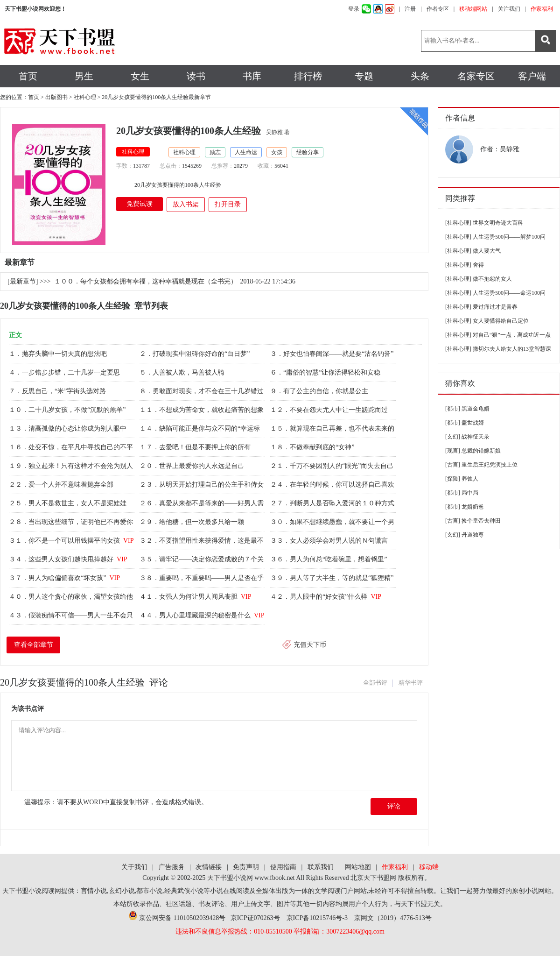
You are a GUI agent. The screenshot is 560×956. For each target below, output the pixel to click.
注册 (410, 9)
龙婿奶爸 (473, 507)
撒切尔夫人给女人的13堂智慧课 (512, 349)
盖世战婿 (473, 423)
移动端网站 (473, 9)
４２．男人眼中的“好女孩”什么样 (326, 597)
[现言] (453, 451)
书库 (252, 76)
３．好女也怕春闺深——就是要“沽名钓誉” (333, 354)
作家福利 (542, 9)
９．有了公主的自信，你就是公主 (320, 391)
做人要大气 (487, 251)
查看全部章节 (34, 645)
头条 (420, 76)
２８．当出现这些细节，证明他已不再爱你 (72, 522)
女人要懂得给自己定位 (501, 321)
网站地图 (358, 867)
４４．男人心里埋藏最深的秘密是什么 (202, 615)
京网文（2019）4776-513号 (393, 918)
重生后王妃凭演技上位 (490, 465)
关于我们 (134, 867)
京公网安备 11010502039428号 (177, 918)
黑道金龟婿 (476, 409)
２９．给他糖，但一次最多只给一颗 (193, 522)
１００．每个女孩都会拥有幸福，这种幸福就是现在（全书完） (146, 281)
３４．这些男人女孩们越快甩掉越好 (68, 559)
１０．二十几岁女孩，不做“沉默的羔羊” (68, 410)
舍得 (478, 265)
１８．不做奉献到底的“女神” (313, 447)
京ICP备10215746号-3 (317, 918)
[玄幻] (453, 437)
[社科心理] (458, 223)
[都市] (453, 409)
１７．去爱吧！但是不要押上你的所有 (196, 447)
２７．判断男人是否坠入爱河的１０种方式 (333, 503)
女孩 (277, 152)
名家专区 (476, 76)
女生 (140, 76)
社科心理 (85, 97)
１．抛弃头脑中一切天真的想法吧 (59, 354)
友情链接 (209, 867)
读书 (196, 76)
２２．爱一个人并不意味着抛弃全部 (62, 485)
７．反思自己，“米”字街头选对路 (58, 391)
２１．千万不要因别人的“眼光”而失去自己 (333, 466)
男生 (84, 76)
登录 (354, 9)
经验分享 (308, 152)
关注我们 (509, 9)
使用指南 (283, 867)
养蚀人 (470, 479)
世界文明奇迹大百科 (498, 223)
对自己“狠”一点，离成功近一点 (512, 335)
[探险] (453, 479)
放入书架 (186, 204)
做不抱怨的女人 (492, 279)
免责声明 (246, 867)
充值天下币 (310, 645)
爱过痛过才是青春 (495, 307)
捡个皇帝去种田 (481, 521)
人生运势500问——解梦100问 (509, 237)
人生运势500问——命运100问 (509, 293)
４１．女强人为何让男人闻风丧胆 (196, 597)
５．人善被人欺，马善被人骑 (183, 372)
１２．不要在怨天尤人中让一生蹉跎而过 (330, 410)
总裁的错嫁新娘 (481, 451)
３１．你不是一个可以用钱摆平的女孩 (71, 541)
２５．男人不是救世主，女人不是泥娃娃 (69, 503)
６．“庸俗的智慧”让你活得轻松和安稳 (326, 372)
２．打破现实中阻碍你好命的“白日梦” (196, 354)
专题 (364, 76)
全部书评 (375, 683)
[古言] (453, 465)
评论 (394, 806)
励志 (215, 152)
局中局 (470, 493)
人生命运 (246, 152)
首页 (28, 76)
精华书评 (411, 683)
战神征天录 (476, 437)
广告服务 (172, 867)
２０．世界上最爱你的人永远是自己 (193, 466)
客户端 (532, 76)
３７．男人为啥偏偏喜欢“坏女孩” (64, 578)
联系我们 (321, 867)
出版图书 (56, 97)
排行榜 (308, 76)
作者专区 (438, 9)
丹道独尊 (473, 535)
